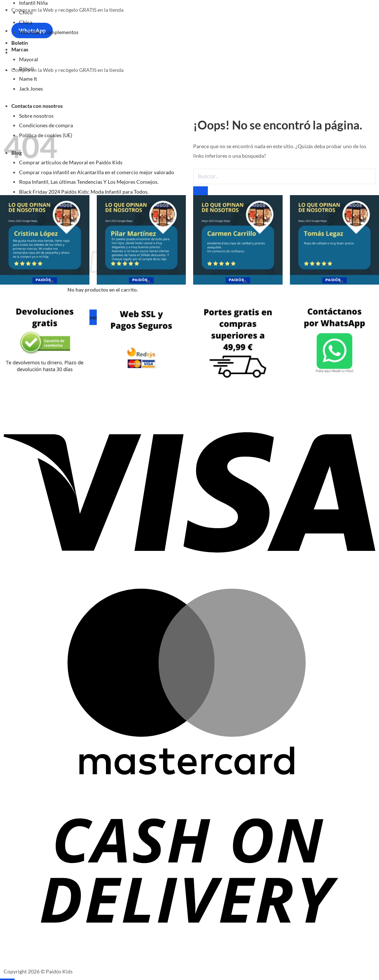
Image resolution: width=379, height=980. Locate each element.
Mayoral (29, 59)
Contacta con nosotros (37, 106)
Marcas (20, 49)
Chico (26, 12)
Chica (26, 22)
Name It (28, 79)
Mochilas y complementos (49, 32)
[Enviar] (200, 191)
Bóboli (27, 69)
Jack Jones (31, 89)
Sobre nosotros (36, 116)
